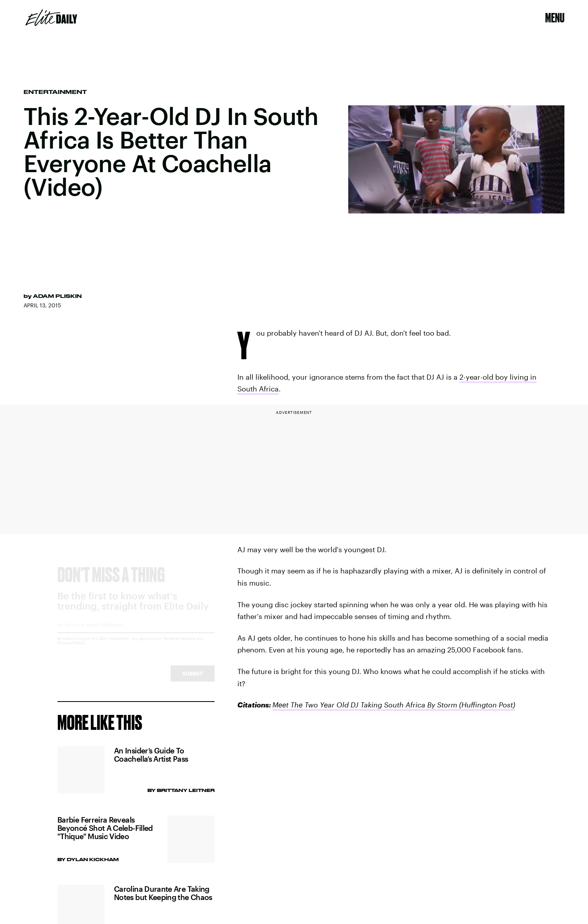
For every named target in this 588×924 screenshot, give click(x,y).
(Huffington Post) (486, 705)
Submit (193, 681)
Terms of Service (179, 645)
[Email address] (136, 634)
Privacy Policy (71, 650)
